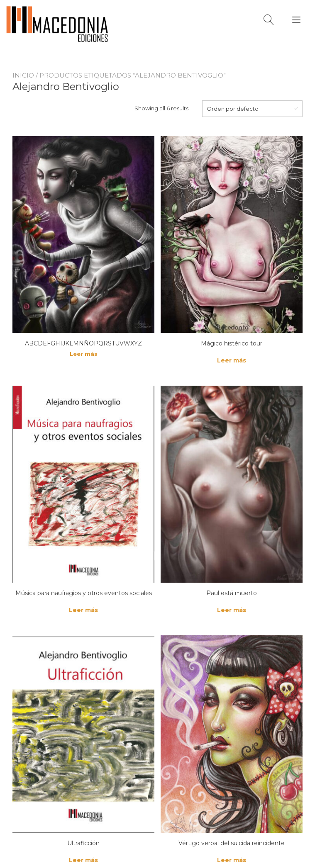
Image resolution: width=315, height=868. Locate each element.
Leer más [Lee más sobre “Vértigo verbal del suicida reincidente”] (232, 860)
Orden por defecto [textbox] (233, 109)
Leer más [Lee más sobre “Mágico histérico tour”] (232, 360)
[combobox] (252, 109)
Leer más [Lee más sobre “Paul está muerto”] (232, 610)
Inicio (23, 75)
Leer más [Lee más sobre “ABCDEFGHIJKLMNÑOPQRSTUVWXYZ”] (84, 354)
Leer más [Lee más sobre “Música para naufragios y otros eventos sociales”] (83, 610)
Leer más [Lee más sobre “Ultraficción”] (83, 860)
